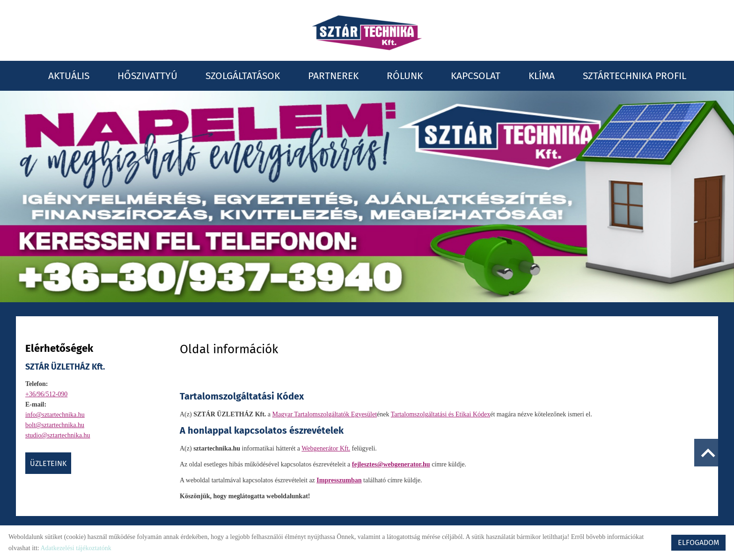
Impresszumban (339, 480)
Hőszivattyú (147, 76)
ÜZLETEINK (48, 463)
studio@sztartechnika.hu (58, 435)
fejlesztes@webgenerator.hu (391, 464)
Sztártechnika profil (635, 76)
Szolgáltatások (243, 76)
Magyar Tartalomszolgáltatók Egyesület (325, 414)
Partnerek (333, 76)
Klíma (542, 76)
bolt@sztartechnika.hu (55, 425)
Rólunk (405, 76)
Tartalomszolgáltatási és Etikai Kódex (440, 414)
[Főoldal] (367, 33)
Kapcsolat (476, 76)
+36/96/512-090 (46, 394)
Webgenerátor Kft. (326, 448)
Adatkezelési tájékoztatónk (76, 548)
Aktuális (69, 76)
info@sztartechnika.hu (55, 415)
